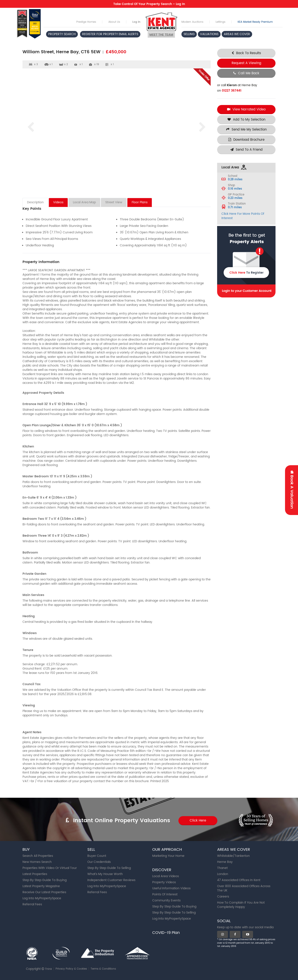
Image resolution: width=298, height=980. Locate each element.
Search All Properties (38, 856)
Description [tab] (35, 202)
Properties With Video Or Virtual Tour (50, 868)
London (223, 874)
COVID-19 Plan (166, 933)
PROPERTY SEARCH (62, 34)
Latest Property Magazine (41, 886)
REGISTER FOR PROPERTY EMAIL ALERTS (110, 34)
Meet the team (161, 35)
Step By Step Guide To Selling (109, 868)
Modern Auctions (192, 22)
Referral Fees (32, 904)
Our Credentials (99, 862)
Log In (136, 22)
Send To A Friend (246, 150)
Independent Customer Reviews (111, 880)
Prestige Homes (86, 22)
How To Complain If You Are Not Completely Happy (241, 905)
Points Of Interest (165, 894)
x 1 (81, 64)
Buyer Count (97, 856)
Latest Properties (35, 874)
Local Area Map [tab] (84, 202)
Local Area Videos (166, 876)
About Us (114, 22)
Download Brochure (246, 140)
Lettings (220, 22)
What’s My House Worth (105, 874)
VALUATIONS (209, 34)
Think (48, 969)
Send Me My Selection (246, 130)
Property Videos (164, 882)
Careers (223, 897)
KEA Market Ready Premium (255, 22)
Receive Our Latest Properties (44, 892)
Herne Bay (225, 862)
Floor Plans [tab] (140, 202)
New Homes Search (37, 862)
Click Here (198, 821)
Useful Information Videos (171, 888)
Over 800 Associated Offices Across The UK (244, 888)
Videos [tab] (58, 202)
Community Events (166, 900)
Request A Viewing (246, 63)
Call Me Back (246, 73)
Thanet (222, 868)
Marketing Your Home (168, 856)
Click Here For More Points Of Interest (243, 216)
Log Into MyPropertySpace (42, 898)
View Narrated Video (246, 109)
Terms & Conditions (103, 969)
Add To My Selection (246, 120)
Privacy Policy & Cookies (71, 969)
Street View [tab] (114, 202)
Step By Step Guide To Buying (45, 880)
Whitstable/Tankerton (233, 856)
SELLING (189, 34)
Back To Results (246, 53)
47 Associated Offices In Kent (239, 880)
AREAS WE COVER (237, 34)
